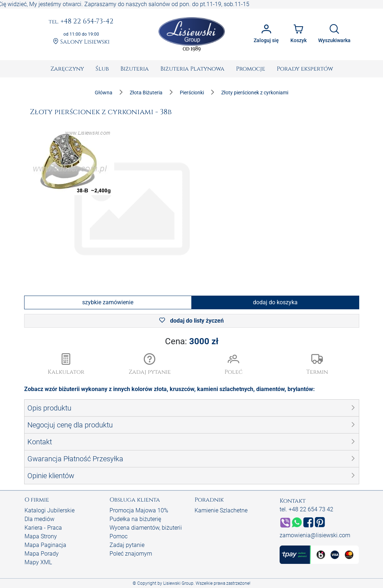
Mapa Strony (41, 536)
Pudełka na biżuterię (135, 519)
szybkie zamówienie (108, 302)
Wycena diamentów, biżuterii (146, 528)
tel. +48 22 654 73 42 (306, 509)
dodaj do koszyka (275, 302)
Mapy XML (38, 562)
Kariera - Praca (43, 528)
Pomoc (119, 536)
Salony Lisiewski (81, 42)
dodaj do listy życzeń (191, 321)
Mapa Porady (42, 554)
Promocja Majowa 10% (139, 510)
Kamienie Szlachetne (221, 510)
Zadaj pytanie (127, 545)
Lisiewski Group (178, 583)
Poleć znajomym (131, 554)
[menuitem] (67, 69)
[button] (150, 365)
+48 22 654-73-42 (81, 22)
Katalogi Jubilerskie (50, 510)
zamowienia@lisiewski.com (315, 535)
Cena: (192, 341)
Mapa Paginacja (45, 545)
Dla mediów (39, 519)
